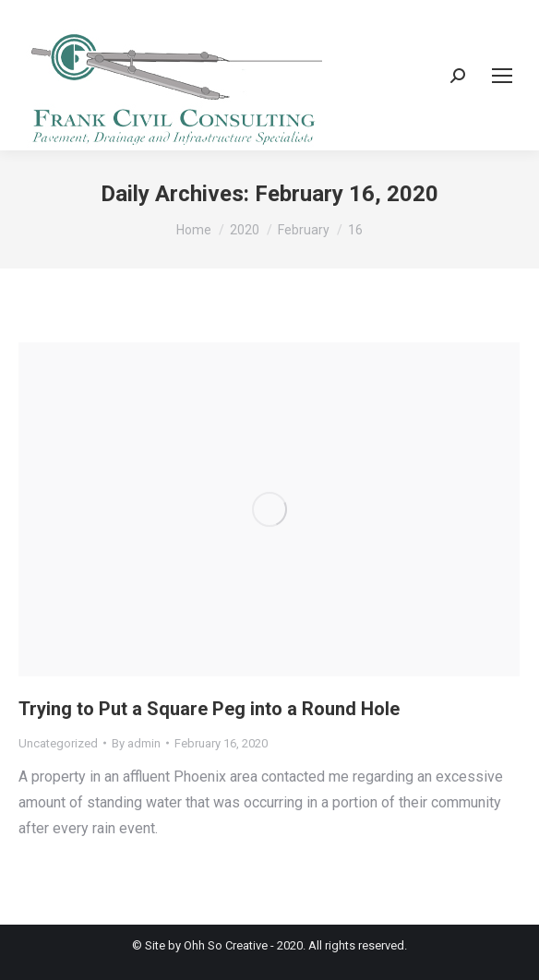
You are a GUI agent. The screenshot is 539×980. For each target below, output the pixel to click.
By (136, 743)
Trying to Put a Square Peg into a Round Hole (209, 709)
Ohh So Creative (226, 945)
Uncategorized (58, 743)
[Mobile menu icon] (502, 76)
